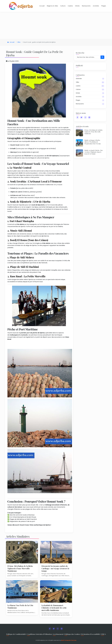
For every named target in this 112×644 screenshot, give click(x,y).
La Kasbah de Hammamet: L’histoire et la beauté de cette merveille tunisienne (55, 608)
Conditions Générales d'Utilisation (39, 634)
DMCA (104, 634)
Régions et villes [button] (52, 6)
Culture (63, 6)
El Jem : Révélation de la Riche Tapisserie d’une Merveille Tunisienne (21, 568)
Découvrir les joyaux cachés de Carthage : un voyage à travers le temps (56, 568)
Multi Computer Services (69, 640)
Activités (96, 6)
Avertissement (58, 634)
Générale (90, 79)
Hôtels (77, 6)
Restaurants (86, 6)
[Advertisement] (56, 25)
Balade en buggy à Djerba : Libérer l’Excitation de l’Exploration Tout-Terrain (93, 142)
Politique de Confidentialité (16, 634)
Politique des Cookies (72, 634)
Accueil (42, 6)
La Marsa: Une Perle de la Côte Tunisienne (22, 606)
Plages (104, 6)
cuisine (90, 86)
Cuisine (70, 6)
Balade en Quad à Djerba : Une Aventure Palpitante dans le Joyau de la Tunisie (94, 152)
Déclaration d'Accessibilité (91, 634)
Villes (19, 42)
